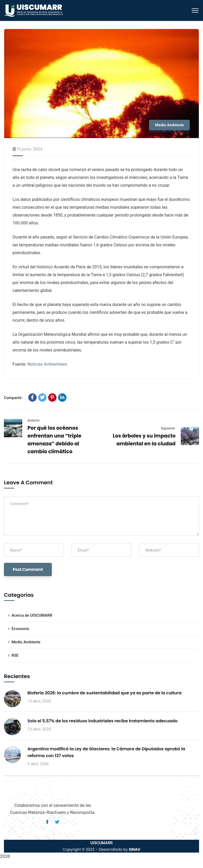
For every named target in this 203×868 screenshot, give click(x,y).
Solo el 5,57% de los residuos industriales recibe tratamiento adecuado (103, 721)
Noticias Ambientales (47, 364)
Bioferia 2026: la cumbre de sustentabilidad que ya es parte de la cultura (105, 693)
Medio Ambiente (169, 125)
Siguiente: (168, 428)
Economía (20, 629)
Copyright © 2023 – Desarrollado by (101, 849)
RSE (15, 655)
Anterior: (34, 420)
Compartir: (13, 398)
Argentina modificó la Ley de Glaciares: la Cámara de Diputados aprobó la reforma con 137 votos (106, 752)
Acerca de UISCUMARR (32, 615)
